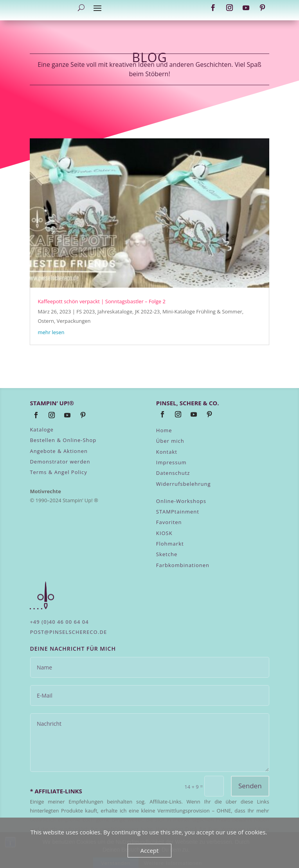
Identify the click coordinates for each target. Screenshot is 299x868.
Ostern (46, 321)
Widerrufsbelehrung (184, 484)
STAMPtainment (178, 512)
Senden (250, 786)
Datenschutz (173, 473)
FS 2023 (86, 311)
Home (164, 430)
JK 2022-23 (148, 311)
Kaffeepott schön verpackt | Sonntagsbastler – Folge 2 (102, 301)
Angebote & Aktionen (59, 451)
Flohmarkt (170, 544)
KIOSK (164, 533)
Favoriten (169, 522)
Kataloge (42, 430)
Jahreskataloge (115, 311)
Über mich (170, 441)
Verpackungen (74, 321)
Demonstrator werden (60, 462)
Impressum (171, 462)
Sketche (167, 554)
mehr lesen (51, 332)
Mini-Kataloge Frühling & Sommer (202, 311)
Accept (150, 850)
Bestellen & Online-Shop (63, 440)
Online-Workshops (181, 501)
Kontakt (167, 452)
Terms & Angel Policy (58, 472)
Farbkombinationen (183, 565)
